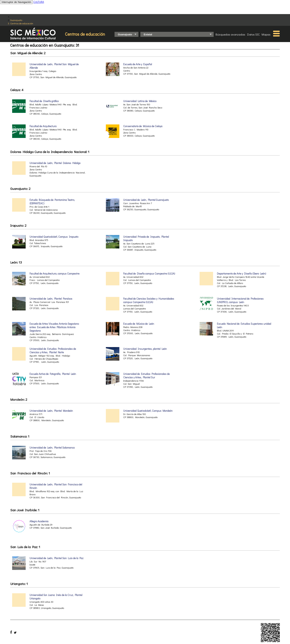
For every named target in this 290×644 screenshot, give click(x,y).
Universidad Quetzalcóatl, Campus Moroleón (148, 411)
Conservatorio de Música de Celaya (143, 126)
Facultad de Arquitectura (43, 126)
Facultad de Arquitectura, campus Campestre (54, 274)
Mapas (266, 34)
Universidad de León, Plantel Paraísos (51, 299)
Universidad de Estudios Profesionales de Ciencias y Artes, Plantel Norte (53, 351)
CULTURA (39, 2)
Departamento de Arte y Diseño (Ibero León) (242, 274)
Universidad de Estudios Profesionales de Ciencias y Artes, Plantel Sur (146, 376)
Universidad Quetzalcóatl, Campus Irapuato (54, 237)
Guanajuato (16, 20)
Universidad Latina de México (140, 101)
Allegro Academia (39, 521)
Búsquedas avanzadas (230, 34)
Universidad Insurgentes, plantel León (145, 349)
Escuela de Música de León (139, 324)
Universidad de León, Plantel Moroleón (51, 411)
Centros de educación (22, 23)
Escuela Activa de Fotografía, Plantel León (53, 374)
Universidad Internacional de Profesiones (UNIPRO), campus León (240, 300)
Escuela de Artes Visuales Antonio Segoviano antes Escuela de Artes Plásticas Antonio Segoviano (54, 327)
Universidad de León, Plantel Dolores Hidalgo (55, 163)
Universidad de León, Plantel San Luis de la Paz (56, 558)
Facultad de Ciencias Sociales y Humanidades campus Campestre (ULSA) (149, 300)
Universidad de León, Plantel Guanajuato (146, 200)
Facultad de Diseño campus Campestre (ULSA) (149, 274)
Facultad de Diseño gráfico (44, 101)
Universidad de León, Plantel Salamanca (52, 448)
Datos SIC (253, 34)
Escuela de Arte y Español (138, 64)
